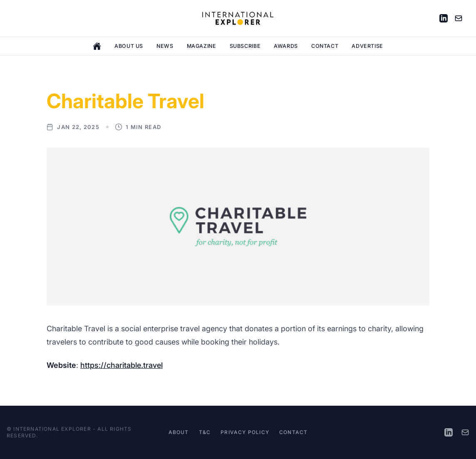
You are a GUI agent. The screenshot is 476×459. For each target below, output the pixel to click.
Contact (325, 46)
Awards (286, 46)
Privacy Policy (245, 432)
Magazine (202, 46)
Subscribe (245, 46)
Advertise (367, 46)
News (165, 46)
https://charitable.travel (121, 365)
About (179, 432)
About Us (129, 46)
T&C (205, 432)
